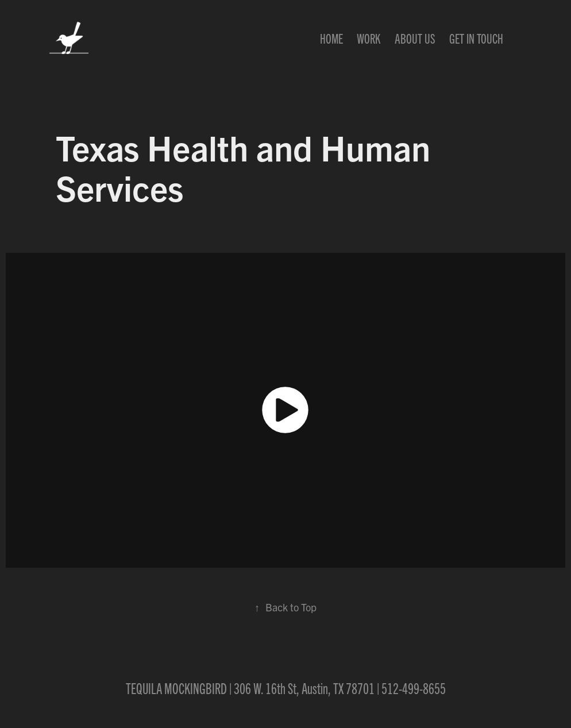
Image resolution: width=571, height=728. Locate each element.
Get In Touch (476, 38)
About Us (415, 38)
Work (369, 38)
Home (331, 38)
